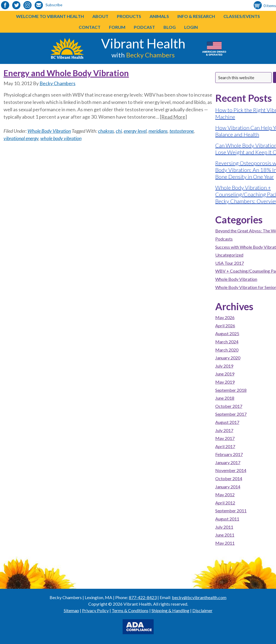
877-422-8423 (143, 597)
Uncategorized (229, 255)
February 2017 (229, 454)
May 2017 (225, 438)
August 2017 (227, 422)
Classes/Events (242, 16)
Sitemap (71, 610)
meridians (158, 131)
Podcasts (224, 239)
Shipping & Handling (170, 610)
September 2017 (231, 414)
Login (191, 27)
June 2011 (225, 535)
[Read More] (173, 117)
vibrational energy (21, 138)
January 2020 (228, 358)
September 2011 (231, 511)
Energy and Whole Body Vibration (66, 73)
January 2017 (228, 462)
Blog (170, 27)
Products (129, 16)
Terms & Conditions (130, 610)
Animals (159, 16)
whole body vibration (61, 138)
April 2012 (225, 503)
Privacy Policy (95, 610)
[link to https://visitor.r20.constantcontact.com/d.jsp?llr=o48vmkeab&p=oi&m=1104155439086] (39, 6)
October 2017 (229, 406)
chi (119, 131)
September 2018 (231, 390)
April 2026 (225, 326)
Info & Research (196, 16)
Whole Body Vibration (49, 131)
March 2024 (227, 342)
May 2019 (225, 382)
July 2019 (224, 366)
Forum (117, 27)
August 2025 (227, 333)
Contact (90, 27)
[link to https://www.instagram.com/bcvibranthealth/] (28, 6)
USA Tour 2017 (230, 263)
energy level (135, 131)
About (100, 16)
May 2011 (225, 543)
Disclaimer (202, 610)
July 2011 (224, 527)
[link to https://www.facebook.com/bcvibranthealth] (5, 6)
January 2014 (228, 487)
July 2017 (224, 430)
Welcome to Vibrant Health (50, 16)
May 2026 (225, 317)
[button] (141, 16)
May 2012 (225, 494)
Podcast (144, 27)
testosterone (182, 131)
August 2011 (227, 519)
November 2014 (231, 470)
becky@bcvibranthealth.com (199, 597)
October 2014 (229, 478)
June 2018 (225, 398)
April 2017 (225, 446)
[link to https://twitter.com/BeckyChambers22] (16, 6)
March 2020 (227, 350)
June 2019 (225, 374)
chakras (106, 131)
